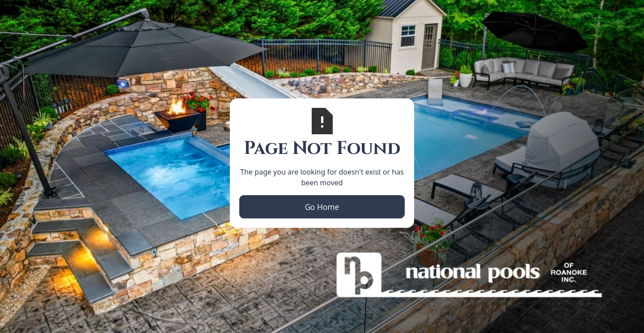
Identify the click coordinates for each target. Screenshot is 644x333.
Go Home (322, 207)
